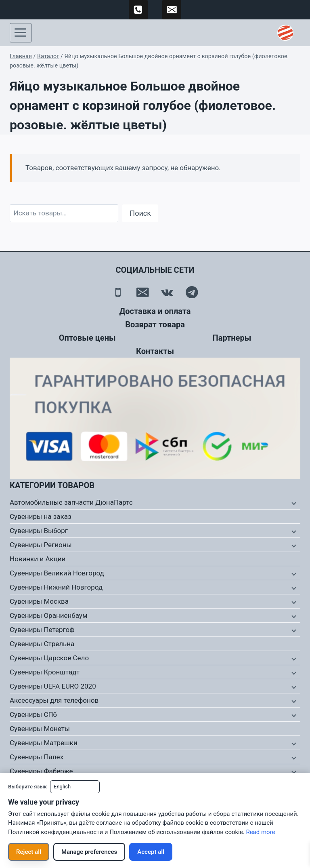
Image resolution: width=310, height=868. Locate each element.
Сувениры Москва (39, 601)
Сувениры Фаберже (41, 771)
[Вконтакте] (167, 292)
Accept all (151, 852)
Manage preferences (89, 852)
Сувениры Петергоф (42, 630)
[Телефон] (118, 292)
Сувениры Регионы (41, 545)
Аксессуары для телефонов (54, 700)
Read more (260, 832)
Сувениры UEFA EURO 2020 (53, 686)
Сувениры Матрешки (44, 743)
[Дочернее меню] (293, 503)
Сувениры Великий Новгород (57, 573)
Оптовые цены (87, 338)
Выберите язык (27, 787)
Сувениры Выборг (39, 531)
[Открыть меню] (21, 33)
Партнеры (232, 338)
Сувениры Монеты (40, 729)
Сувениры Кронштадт (45, 672)
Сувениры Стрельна (42, 644)
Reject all (29, 852)
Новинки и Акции (38, 559)
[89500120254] (138, 10)
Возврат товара (155, 324)
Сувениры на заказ (41, 516)
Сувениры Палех (37, 757)
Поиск (140, 213)
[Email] (143, 292)
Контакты (155, 351)
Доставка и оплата (155, 311)
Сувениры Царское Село (49, 658)
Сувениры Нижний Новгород (56, 587)
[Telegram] (192, 292)
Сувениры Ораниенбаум (49, 615)
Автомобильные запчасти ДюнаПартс (71, 502)
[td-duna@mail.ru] (172, 10)
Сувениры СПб (33, 714)
